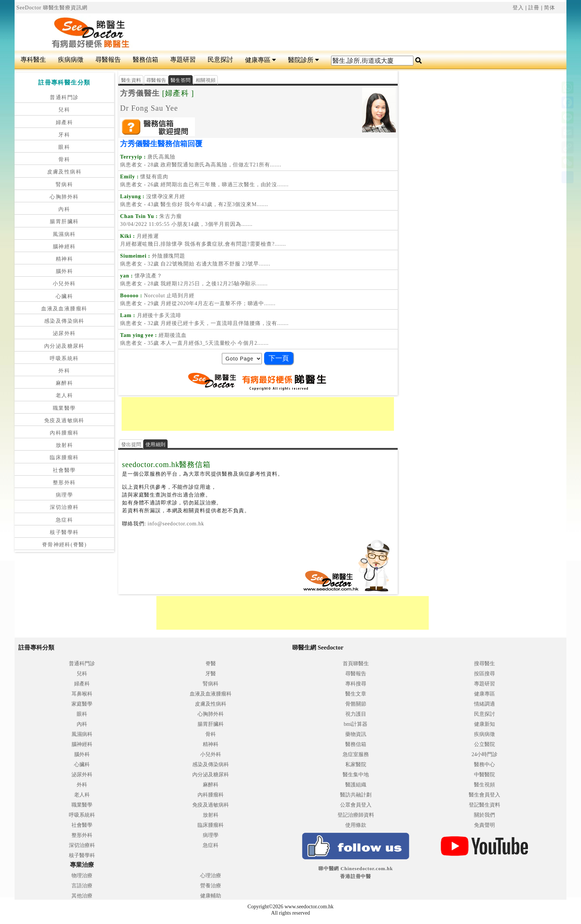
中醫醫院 (484, 775)
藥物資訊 (356, 734)
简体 (550, 8)
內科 (64, 209)
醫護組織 (356, 785)
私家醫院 (356, 765)
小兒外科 (64, 284)
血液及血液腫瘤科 (64, 309)
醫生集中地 (356, 775)
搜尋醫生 (484, 664)
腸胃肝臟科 (64, 222)
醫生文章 (356, 694)
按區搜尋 (484, 674)
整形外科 (64, 483)
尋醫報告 (108, 60)
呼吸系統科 (64, 358)
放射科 (64, 445)
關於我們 (484, 815)
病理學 (64, 495)
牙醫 (211, 674)
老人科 (64, 395)
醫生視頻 (484, 785)
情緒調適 (484, 704)
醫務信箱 (146, 60)
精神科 (64, 259)
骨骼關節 (356, 704)
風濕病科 (64, 234)
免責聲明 (484, 825)
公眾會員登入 (356, 805)
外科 (64, 371)
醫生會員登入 (484, 795)
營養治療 (211, 886)
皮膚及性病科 (64, 172)
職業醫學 (64, 408)
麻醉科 (64, 383)
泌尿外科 (64, 333)
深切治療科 (64, 507)
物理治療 (82, 876)
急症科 (64, 520)
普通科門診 (64, 97)
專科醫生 (33, 60)
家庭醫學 (82, 704)
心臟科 (64, 296)
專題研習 (183, 60)
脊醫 (211, 664)
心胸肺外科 (64, 197)
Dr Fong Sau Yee (149, 108)
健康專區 (261, 60)
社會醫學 (64, 470)
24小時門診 (484, 754)
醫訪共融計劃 (356, 795)
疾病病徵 (71, 60)
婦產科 (64, 122)
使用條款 (356, 825)
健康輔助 (211, 896)
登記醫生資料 (484, 805)
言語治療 (82, 886)
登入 (518, 8)
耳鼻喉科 (82, 694)
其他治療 (82, 896)
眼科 (64, 147)
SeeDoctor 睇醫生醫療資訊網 (52, 8)
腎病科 (64, 185)
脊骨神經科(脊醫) (64, 545)
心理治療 (211, 876)
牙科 (64, 135)
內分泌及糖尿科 (64, 346)
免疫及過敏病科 (64, 420)
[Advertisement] (309, 32)
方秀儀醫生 (140, 93)
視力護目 (356, 714)
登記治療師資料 (356, 815)
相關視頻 (206, 80)
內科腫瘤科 (64, 433)
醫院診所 (304, 60)
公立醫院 (484, 744)
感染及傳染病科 (64, 321)
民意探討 (220, 60)
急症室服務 (356, 754)
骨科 (64, 159)
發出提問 (131, 444)
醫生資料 (131, 80)
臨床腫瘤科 (64, 458)
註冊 (534, 8)
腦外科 (64, 271)
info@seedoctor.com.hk (175, 524)
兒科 (64, 110)
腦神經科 (64, 247)
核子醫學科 (64, 532)
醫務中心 (484, 765)
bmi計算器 (356, 724)
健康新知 (484, 724)
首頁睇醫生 (356, 664)
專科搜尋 (356, 684)
